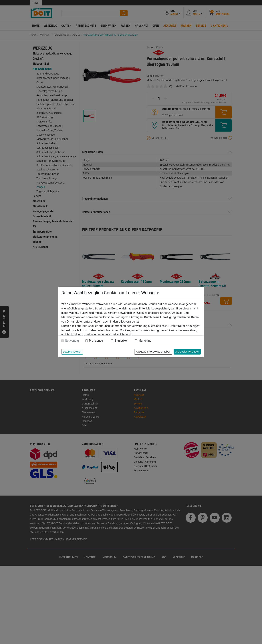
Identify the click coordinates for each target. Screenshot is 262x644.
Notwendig (72, 341)
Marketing (145, 341)
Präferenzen (97, 341)
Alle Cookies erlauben (187, 352)
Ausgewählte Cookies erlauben (153, 352)
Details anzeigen (72, 352)
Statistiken (121, 341)
